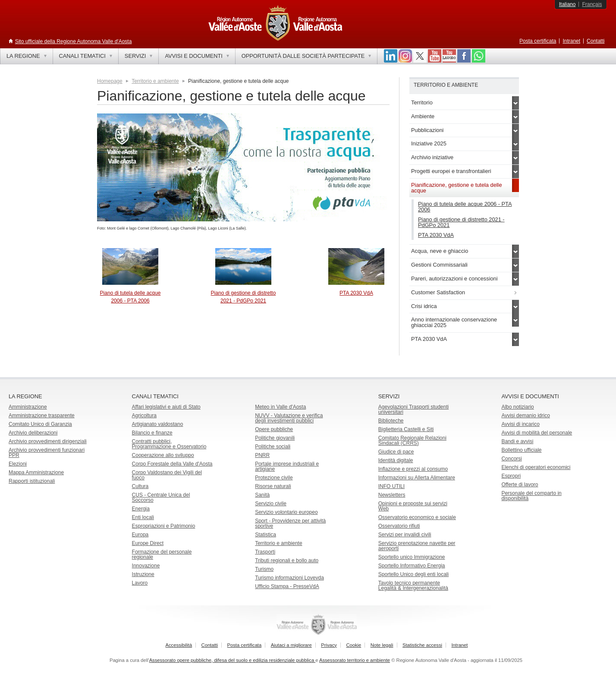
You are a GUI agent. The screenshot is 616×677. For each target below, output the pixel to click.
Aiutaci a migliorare (291, 645)
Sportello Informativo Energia (412, 566)
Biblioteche (391, 421)
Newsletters (392, 495)
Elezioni (18, 464)
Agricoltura (144, 416)
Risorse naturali (273, 486)
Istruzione (143, 574)
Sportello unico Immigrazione (412, 557)
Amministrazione (28, 407)
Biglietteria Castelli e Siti (406, 429)
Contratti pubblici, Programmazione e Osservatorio (169, 444)
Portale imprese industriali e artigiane (287, 466)
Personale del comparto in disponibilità (531, 496)
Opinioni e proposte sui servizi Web (413, 506)
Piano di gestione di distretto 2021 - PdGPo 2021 (461, 222)
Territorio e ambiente (155, 81)
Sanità (262, 495)
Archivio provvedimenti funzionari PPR (47, 453)
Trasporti (265, 552)
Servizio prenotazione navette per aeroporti (417, 546)
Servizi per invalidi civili (405, 535)
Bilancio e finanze (152, 433)
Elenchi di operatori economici (536, 467)
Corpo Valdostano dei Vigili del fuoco (167, 475)
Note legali (382, 645)
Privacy (329, 645)
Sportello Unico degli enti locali (413, 574)
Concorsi (511, 459)
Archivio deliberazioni (33, 433)
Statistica (266, 535)
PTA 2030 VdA (356, 293)
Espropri (511, 476)
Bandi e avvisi (517, 441)
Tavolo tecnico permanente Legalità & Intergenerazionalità (413, 586)
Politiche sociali (273, 447)
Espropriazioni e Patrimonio (164, 526)
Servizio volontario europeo (286, 512)
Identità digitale (396, 460)
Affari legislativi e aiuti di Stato (166, 407)
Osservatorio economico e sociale (417, 517)
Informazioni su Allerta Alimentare (417, 478)
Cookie (354, 645)
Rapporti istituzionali (32, 481)
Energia (141, 509)
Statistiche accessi (422, 645)
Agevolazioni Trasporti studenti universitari (413, 409)
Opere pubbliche (274, 429)
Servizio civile (271, 504)
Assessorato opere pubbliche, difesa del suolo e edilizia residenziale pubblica (233, 660)
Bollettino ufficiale (521, 450)
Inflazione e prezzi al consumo (413, 469)
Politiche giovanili (275, 438)
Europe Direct (148, 543)
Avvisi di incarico (520, 424)
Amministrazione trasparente (42, 416)
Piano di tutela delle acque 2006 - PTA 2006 (465, 207)
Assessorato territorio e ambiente (355, 660)
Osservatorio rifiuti (399, 526)
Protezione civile (274, 478)
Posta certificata (538, 41)
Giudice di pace (396, 452)
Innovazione (146, 566)
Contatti (596, 41)
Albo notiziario (517, 407)
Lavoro (140, 583)
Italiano (567, 4)
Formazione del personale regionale (162, 554)
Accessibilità (179, 645)
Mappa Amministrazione (36, 472)
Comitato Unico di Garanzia (40, 424)
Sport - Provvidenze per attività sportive (290, 523)
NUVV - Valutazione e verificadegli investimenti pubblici (289, 418)
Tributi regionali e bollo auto (287, 560)
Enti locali (143, 517)
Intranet (571, 41)
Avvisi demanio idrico (526, 416)
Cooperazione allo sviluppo (163, 455)
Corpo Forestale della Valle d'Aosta (172, 464)
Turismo (264, 569)
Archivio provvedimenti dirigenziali (48, 441)
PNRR (262, 455)
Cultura (140, 486)
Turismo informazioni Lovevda (289, 578)
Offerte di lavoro (520, 485)
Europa (140, 535)
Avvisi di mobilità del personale (537, 433)
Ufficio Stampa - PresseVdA (287, 586)
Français (592, 4)
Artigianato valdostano (158, 424)
